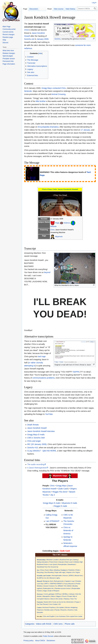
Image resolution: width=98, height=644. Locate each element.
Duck (47, 570)
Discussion (34, 9)
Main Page (6, 27)
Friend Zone (53, 562)
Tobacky (66, 599)
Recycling (40, 572)
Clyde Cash (63, 489)
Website (53, 226)
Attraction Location (52, 560)
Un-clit (46, 578)
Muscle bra (79, 576)
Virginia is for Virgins (73, 572)
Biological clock (48, 581)
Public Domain (48, 636)
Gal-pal (61, 562)
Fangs (77, 602)
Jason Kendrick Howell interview (41, 431)
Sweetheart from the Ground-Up (48, 567)
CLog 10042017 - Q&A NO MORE (42, 451)
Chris (26, 30)
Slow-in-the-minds (57, 599)
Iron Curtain (53, 604)
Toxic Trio (74, 599)
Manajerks (46, 596)
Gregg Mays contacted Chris (54, 88)
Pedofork (71, 570)
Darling (75, 560)
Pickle (78, 570)
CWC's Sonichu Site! (36, 438)
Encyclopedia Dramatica (48, 127)
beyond (47, 272)
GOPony (58, 594)
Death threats (33, 425)
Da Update (60, 607)
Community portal (9, 29)
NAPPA (76, 372)
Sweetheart (71, 564)
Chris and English (49, 616)
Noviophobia (62, 564)
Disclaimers (51, 641)
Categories (30, 624)
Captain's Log (69, 581)
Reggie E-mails (61, 506)
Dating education (43, 562)
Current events (8, 32)
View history (70, 9)
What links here (8, 51)
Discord (5, 43)
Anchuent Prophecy (49, 607)
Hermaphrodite (57, 576)
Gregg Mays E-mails (36, 435)
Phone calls (70, 624)
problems (51, 378)
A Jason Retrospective (37, 468)
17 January (85, 130)
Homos (65, 576)
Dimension (70, 602)
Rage (57, 223)
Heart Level (69, 562)
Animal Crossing (59, 94)
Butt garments (59, 581)
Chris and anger (34, 441)
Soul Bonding (49, 572)
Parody (57, 610)
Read (49, 9)
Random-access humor (63, 588)
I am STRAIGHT (53, 521)
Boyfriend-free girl (66, 560)
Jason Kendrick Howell (37, 428)
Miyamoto (59, 237)
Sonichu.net (29, 39)
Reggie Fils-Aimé (60, 492)
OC (60, 604)
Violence (67, 223)
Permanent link (8, 61)
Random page (8, 37)
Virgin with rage (60, 572)
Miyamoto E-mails (70, 503)
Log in (94, 3)
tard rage (42, 356)
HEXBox (65, 594)
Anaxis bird (47, 602)
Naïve (53, 596)
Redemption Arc (48, 588)
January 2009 (43, 39)
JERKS (71, 576)
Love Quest (53, 564)
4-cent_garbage (49, 594)
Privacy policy (28, 641)
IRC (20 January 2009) (37, 444)
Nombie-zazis (49, 610)
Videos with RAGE (44, 624)
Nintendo (28, 91)
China (42, 570)
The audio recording (36, 464)
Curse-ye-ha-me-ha (59, 602)
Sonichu (58, 39)
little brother (41, 101)
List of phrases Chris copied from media (69, 616)
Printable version (9, 59)
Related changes (9, 53)
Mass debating (55, 570)
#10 (32, 448)
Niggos (59, 596)
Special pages (8, 56)
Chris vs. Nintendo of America (68, 531)
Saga (45, 591)
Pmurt (64, 596)
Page (25, 9)
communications (39, 378)
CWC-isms (58, 624)
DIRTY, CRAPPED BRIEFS (53, 584)
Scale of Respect (54, 591)
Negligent (64, 570)
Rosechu (64, 610)
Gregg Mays (61, 486)
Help (4, 40)
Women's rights (55, 578)
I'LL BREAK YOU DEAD (63, 586)
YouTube (49, 414)
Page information (9, 64)
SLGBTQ (40, 578)
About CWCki (40, 641)
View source (59, 9)
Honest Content (49, 586)
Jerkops (72, 594)
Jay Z (53, 495)
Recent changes (9, 35)
